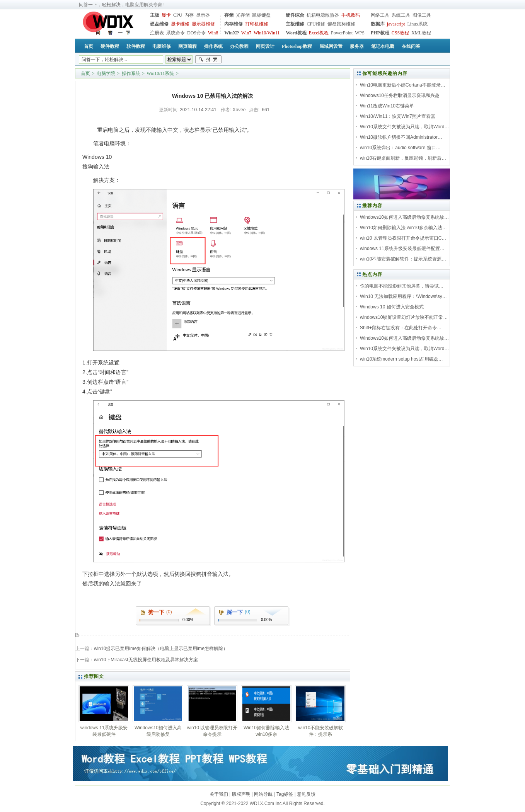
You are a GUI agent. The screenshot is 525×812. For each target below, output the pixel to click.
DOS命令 (196, 33)
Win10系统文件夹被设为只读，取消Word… (404, 127)
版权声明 (241, 794)
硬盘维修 (159, 24)
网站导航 (263, 794)
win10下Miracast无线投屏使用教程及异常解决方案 (146, 660)
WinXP (232, 33)
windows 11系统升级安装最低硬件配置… (402, 249)
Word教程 (296, 33)
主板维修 (295, 24)
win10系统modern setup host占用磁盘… (401, 359)
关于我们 (219, 794)
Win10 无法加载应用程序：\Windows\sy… (403, 296)
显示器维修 (203, 24)
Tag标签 (285, 794)
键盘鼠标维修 (341, 24)
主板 (155, 15)
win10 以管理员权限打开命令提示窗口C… (403, 238)
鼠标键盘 (261, 15)
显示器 (203, 15)
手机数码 (351, 15)
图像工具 (422, 15)
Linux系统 (417, 24)
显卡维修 (180, 24)
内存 (189, 15)
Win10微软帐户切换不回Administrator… (401, 137)
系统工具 (401, 15)
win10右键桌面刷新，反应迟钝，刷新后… (403, 158)
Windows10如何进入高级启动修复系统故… (404, 217)
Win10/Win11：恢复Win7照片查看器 (398, 116)
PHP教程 (380, 33)
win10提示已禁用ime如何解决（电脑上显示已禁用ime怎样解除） (161, 649)
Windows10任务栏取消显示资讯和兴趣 (400, 95)
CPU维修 (316, 24)
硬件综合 (295, 15)
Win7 (246, 33)
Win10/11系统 (160, 73)
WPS (360, 33)
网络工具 (380, 15)
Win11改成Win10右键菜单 (387, 106)
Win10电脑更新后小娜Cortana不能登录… (403, 85)
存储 (229, 15)
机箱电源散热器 (323, 15)
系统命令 (176, 33)
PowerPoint (342, 33)
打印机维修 (257, 24)
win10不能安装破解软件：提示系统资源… (403, 259)
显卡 (166, 15)
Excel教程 (319, 33)
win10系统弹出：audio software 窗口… (400, 148)
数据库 (378, 24)
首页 (85, 73)
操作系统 (131, 73)
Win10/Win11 (267, 33)
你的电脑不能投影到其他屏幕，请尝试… (402, 286)
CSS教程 (400, 33)
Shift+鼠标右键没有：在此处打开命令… (401, 328)
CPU (178, 15)
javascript (396, 24)
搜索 (208, 60)
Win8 (213, 33)
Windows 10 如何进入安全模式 (392, 307)
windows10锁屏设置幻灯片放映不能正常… (404, 317)
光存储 (243, 15)
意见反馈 (306, 794)
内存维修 (234, 24)
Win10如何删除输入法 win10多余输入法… (403, 228)
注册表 (157, 33)
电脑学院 (106, 73)
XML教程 (421, 33)
